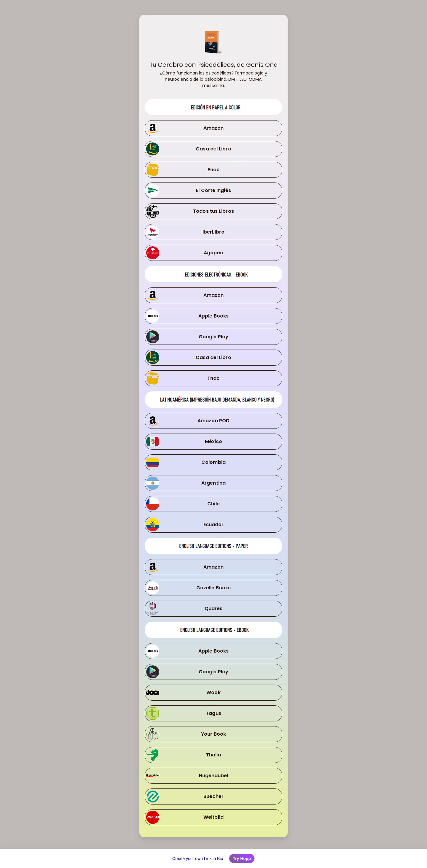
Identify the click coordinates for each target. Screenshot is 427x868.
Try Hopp (242, 859)
